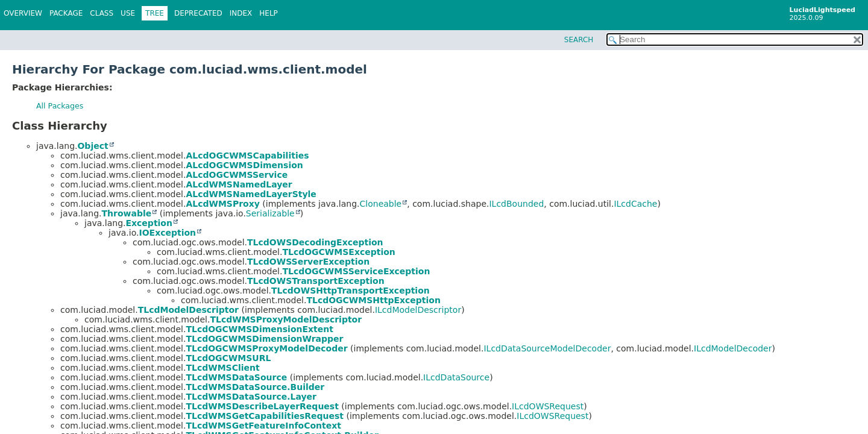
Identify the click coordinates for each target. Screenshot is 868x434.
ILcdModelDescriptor (418, 310)
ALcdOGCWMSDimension (244, 165)
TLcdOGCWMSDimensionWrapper (264, 339)
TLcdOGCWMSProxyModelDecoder (266, 348)
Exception (149, 223)
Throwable (126, 213)
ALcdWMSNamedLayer (239, 184)
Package (66, 13)
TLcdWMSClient (222, 368)
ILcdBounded (516, 204)
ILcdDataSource (456, 377)
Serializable (270, 213)
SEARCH (579, 40)
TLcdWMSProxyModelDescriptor (286, 319)
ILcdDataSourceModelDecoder (547, 348)
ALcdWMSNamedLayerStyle (251, 194)
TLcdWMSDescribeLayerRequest (262, 406)
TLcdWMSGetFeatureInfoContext (263, 426)
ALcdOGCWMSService (237, 175)
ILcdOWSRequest (548, 406)
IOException (167, 233)
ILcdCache (635, 204)
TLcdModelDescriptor (188, 310)
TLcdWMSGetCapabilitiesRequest (265, 416)
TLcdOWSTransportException (316, 281)
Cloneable (381, 204)
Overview (23, 13)
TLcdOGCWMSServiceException (356, 271)
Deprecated (198, 13)
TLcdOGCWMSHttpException (373, 300)
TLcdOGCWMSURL (228, 358)
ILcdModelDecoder (733, 348)
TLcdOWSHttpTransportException (351, 291)
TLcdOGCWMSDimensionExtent (259, 329)
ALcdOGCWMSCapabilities (247, 156)
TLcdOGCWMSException (338, 252)
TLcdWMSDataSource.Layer (251, 397)
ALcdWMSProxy (222, 204)
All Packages (60, 106)
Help (269, 13)
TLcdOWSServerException (308, 262)
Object (93, 146)
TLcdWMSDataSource (236, 377)
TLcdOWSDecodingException (315, 242)
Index (241, 13)
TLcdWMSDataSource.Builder (255, 387)
